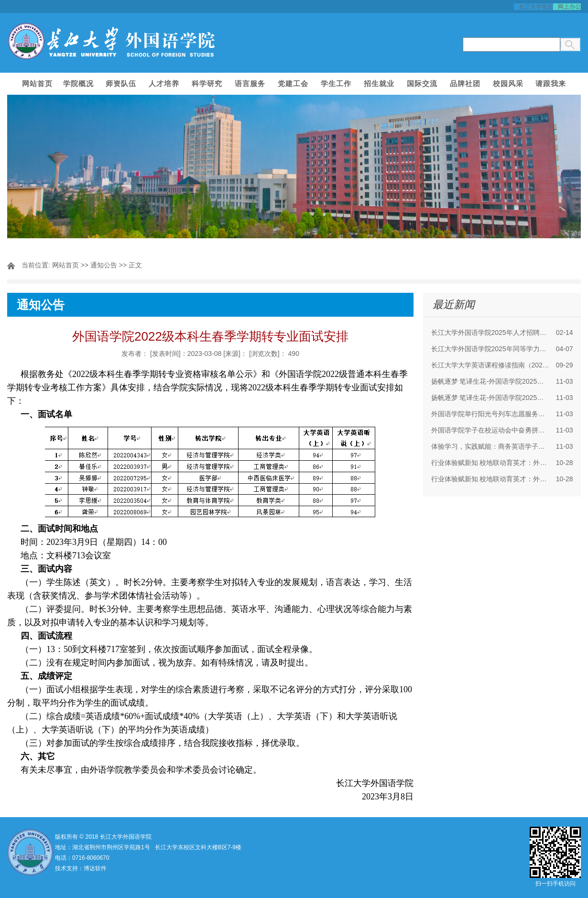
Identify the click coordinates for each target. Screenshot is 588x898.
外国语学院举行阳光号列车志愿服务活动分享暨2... (491, 414)
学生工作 (336, 83)
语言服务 (250, 83)
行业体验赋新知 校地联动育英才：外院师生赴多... (491, 463)
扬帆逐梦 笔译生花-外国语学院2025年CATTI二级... (491, 381)
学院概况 (78, 83)
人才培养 (164, 83)
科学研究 (207, 83)
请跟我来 (551, 83)
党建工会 (293, 83)
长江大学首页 (536, 7)
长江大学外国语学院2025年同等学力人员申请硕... (491, 349)
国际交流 (422, 83)
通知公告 (104, 265)
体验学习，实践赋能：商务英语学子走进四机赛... (491, 446)
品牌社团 (465, 83)
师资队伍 (121, 83)
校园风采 (508, 83)
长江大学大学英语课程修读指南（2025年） (491, 365)
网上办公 (569, 7)
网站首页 (37, 83)
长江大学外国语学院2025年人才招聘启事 (491, 333)
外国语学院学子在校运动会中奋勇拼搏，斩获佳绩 (491, 430)
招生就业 (379, 83)
